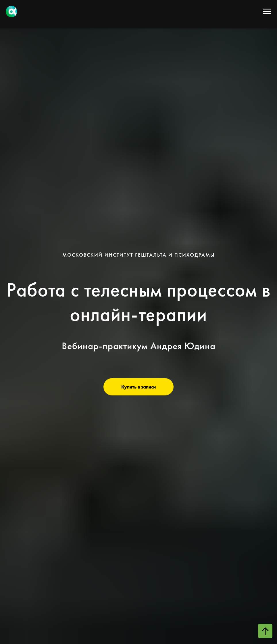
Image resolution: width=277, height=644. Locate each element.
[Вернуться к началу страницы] (265, 631)
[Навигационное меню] (267, 11)
